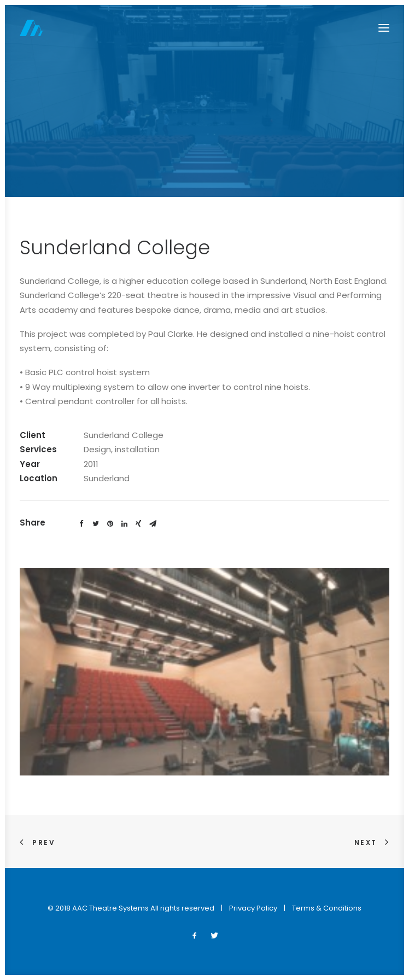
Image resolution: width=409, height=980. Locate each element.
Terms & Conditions (327, 908)
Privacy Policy (253, 908)
